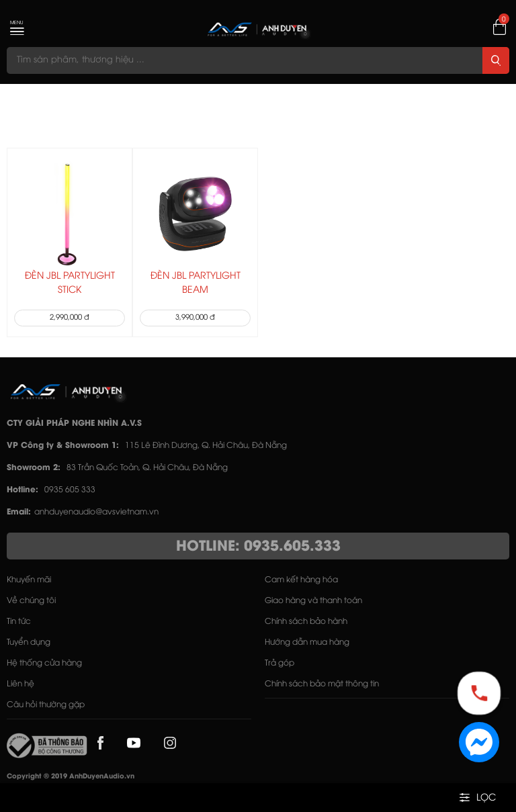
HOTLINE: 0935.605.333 (258, 547)
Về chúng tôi (31, 601)
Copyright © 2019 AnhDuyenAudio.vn (71, 777)
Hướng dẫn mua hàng (307, 642)
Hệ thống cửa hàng (44, 663)
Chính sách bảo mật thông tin (322, 684)
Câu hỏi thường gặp (46, 705)
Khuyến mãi (29, 580)
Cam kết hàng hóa (301, 580)
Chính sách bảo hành (306, 622)
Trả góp (279, 663)
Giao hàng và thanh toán (313, 601)
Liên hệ (20, 684)
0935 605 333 (70, 490)
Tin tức (19, 622)
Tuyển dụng (29, 642)
